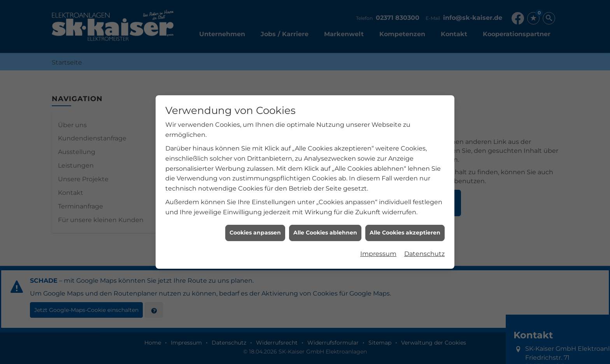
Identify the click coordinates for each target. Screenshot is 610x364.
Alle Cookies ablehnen (325, 232)
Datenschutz (424, 253)
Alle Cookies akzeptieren (405, 232)
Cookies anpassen (255, 232)
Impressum (378, 253)
